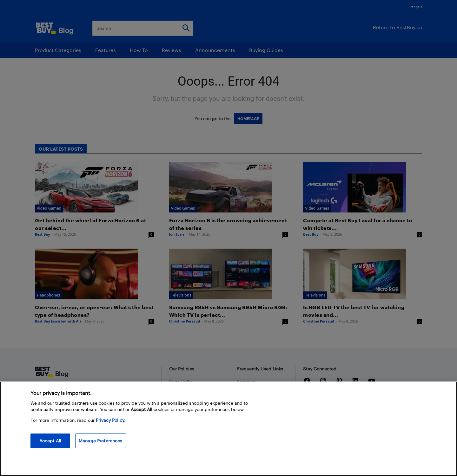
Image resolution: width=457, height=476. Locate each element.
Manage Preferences (101, 441)
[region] (228, 429)
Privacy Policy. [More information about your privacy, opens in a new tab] (111, 420)
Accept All (50, 441)
